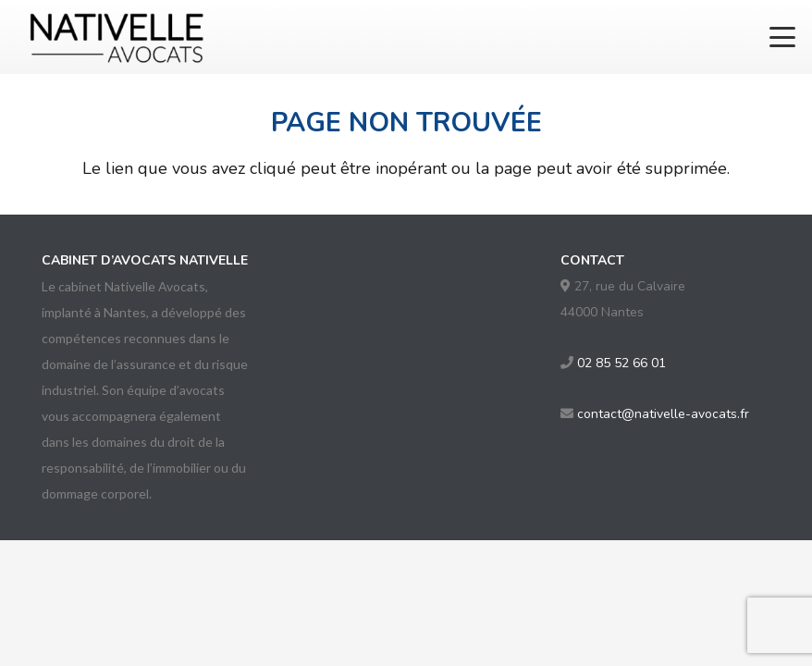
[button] (783, 37)
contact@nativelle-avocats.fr (663, 414)
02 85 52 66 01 (621, 363)
